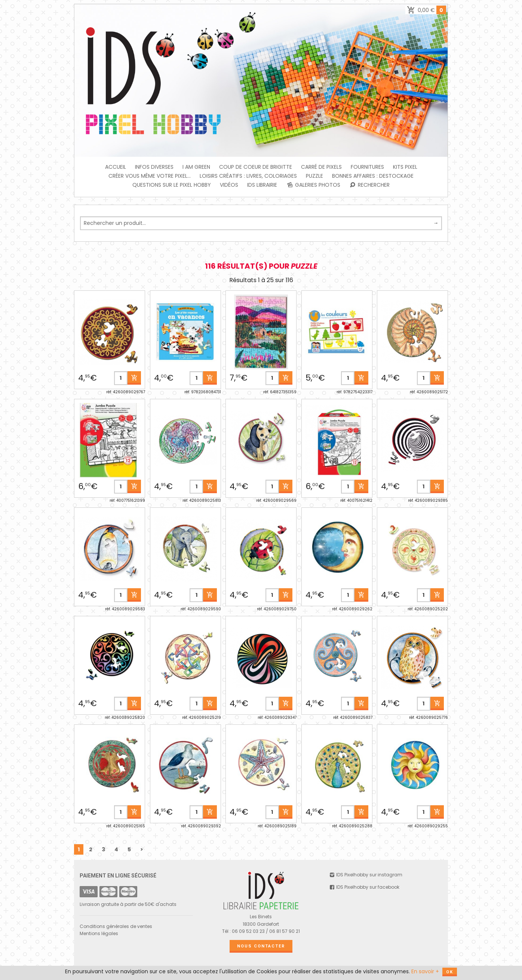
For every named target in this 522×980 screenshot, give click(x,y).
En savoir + (425, 971)
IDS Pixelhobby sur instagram (366, 875)
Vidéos (229, 185)
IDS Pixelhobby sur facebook (364, 887)
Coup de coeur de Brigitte (256, 167)
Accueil (116, 167)
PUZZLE (314, 176)
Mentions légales (99, 933)
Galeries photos (313, 185)
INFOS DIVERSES (154, 167)
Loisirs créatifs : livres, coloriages (248, 176)
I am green (196, 167)
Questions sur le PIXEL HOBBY (172, 185)
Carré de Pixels (321, 167)
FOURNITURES (367, 167)
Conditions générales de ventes (116, 926)
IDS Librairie (262, 185)
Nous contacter (261, 946)
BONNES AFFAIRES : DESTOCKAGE (373, 176)
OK (450, 972)
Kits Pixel (405, 167)
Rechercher (370, 185)
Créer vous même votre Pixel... (150, 176)
